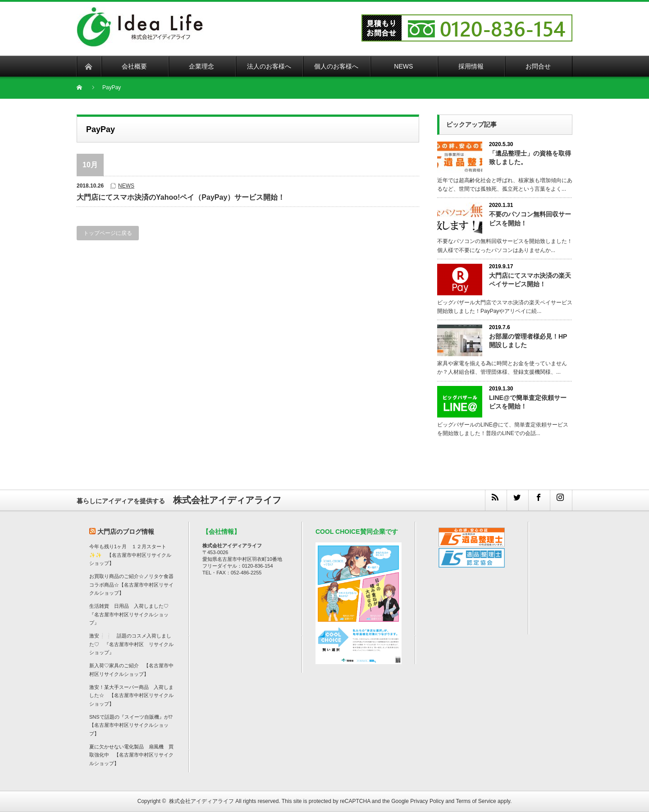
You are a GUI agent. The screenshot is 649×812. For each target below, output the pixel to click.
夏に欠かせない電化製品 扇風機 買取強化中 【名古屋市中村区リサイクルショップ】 (131, 755)
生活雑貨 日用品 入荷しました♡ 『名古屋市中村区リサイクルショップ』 (131, 614)
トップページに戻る (108, 233)
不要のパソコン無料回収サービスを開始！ (530, 218)
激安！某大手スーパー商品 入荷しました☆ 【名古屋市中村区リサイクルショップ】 (131, 695)
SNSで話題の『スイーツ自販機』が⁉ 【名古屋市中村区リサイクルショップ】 (133, 725)
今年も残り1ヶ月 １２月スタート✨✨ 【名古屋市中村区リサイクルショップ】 (130, 555)
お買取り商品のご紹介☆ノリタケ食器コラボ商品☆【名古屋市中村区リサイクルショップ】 (131, 585)
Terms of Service (476, 801)
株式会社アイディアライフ (201, 801)
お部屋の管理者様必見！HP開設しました (528, 341)
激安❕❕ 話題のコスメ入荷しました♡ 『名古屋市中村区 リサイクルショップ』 (131, 644)
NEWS (126, 186)
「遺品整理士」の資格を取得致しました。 (530, 158)
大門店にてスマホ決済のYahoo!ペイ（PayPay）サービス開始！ (181, 197)
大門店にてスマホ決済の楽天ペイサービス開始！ (530, 280)
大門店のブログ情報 (126, 532)
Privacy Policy (427, 801)
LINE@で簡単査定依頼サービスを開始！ (528, 402)
